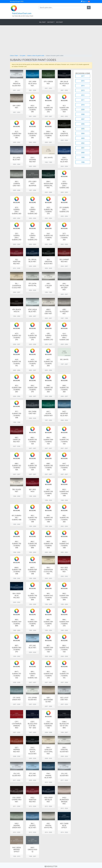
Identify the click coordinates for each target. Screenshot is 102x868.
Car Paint (50, 22)
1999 (83, 157)
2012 (83, 95)
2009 (83, 110)
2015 (83, 81)
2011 (83, 100)
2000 (83, 153)
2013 (83, 90)
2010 (83, 105)
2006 (83, 124)
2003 (83, 138)
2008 (83, 114)
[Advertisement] (51, 41)
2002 (83, 143)
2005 (83, 129)
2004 (83, 133)
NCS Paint (59, 22)
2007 (83, 119)
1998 (83, 162)
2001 (83, 148)
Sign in (84, 1)
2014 (83, 86)
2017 (83, 76)
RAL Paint (42, 22)
